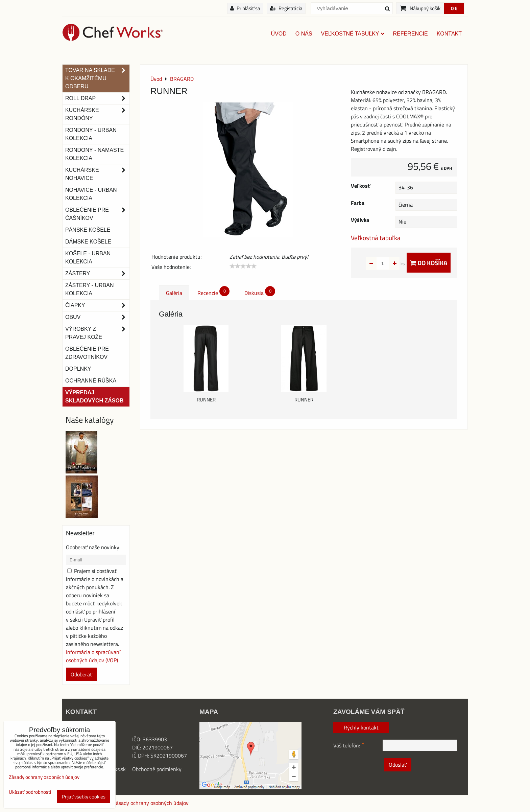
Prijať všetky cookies (84, 797)
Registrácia (286, 8)
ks (392, 263)
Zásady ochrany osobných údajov (151, 803)
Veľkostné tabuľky (353, 34)
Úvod (279, 34)
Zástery (97, 274)
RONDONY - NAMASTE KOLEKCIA (94, 154)
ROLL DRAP (97, 98)
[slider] (243, 266)
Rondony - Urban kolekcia (91, 134)
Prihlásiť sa (245, 8)
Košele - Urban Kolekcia (88, 258)
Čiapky (97, 305)
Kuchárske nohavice (97, 174)
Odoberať (81, 674)
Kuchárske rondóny (97, 114)
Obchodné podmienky (157, 769)
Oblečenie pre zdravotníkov (87, 353)
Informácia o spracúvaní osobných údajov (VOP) (93, 656)
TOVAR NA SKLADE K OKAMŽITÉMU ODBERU (97, 78)
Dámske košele (88, 242)
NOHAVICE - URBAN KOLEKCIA (91, 194)
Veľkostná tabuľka (376, 238)
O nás (304, 34)
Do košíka (429, 263)
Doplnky (78, 369)
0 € (454, 8)
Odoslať (398, 765)
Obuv (97, 317)
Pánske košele (88, 230)
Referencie (411, 34)
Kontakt (449, 34)
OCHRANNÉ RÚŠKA (91, 381)
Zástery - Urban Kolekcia (89, 289)
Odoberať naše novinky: (93, 547)
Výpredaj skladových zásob (94, 397)
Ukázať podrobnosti (30, 792)
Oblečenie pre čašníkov (97, 214)
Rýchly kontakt (361, 727)
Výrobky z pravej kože (97, 333)
